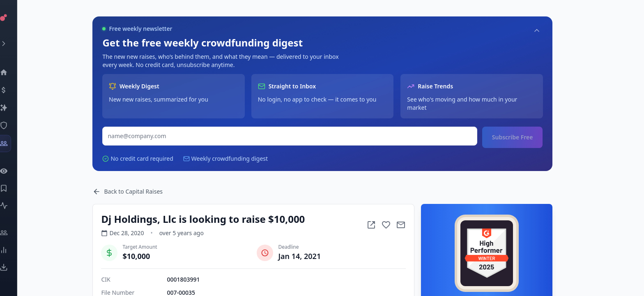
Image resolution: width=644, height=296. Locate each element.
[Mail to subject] (415, 225)
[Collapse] (551, 30)
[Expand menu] (15, 44)
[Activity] (15, 206)
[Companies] (15, 108)
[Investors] (15, 143)
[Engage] (15, 233)
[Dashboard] (15, 72)
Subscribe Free (527, 137)
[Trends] (15, 250)
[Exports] (15, 267)
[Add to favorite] (400, 225)
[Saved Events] (15, 188)
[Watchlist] (15, 171)
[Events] (15, 90)
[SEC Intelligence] (15, 125)
